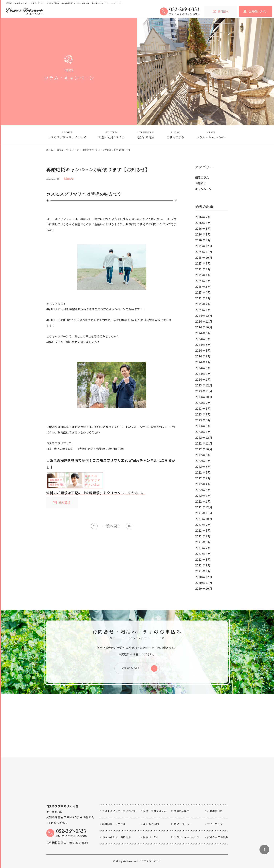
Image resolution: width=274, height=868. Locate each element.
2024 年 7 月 (203, 345)
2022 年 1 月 (203, 501)
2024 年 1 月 (203, 379)
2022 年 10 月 (204, 449)
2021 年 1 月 (203, 571)
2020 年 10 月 (204, 588)
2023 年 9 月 (203, 403)
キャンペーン (203, 189)
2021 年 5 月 (203, 548)
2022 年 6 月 (203, 472)
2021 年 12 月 (204, 507)
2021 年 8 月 (203, 530)
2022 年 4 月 (203, 484)
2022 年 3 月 (203, 490)
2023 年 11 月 (204, 391)
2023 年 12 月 (204, 385)
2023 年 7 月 (203, 414)
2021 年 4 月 (203, 554)
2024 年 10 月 (204, 327)
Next (129, 526)
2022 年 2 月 (203, 496)
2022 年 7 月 (203, 467)
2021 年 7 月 (203, 536)
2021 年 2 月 (203, 565)
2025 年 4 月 (203, 292)
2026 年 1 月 (203, 240)
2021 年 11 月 (204, 513)
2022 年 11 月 (204, 443)
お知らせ (201, 183)
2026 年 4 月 (203, 223)
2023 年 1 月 (203, 432)
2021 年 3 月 (203, 559)
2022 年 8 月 (203, 461)
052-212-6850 (79, 843)
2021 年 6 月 (203, 542)
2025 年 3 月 (203, 298)
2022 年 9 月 (203, 455)
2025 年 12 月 (204, 246)
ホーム (50, 150)
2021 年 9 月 (203, 525)
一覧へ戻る (112, 526)
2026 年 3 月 (203, 229)
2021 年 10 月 (204, 519)
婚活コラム (202, 177)
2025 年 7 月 (203, 275)
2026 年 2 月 (203, 234)
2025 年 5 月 (203, 287)
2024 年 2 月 (203, 374)
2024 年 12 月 (204, 316)
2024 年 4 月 (203, 362)
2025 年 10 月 (204, 258)
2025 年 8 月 (203, 269)
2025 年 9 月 (203, 263)
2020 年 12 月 (204, 577)
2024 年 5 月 (203, 356)
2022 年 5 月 (203, 478)
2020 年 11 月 (204, 583)
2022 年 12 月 (204, 438)
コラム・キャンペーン (68, 150)
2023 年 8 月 (203, 409)
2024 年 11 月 (204, 321)
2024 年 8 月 (203, 339)
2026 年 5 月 (203, 217)
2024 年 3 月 (203, 368)
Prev (94, 526)
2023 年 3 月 (203, 426)
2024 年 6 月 (203, 350)
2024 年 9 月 (203, 333)
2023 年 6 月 (203, 420)
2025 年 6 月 (203, 281)
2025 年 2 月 (203, 304)
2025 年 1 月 (203, 310)
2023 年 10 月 (204, 397)
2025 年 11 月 (204, 252)
